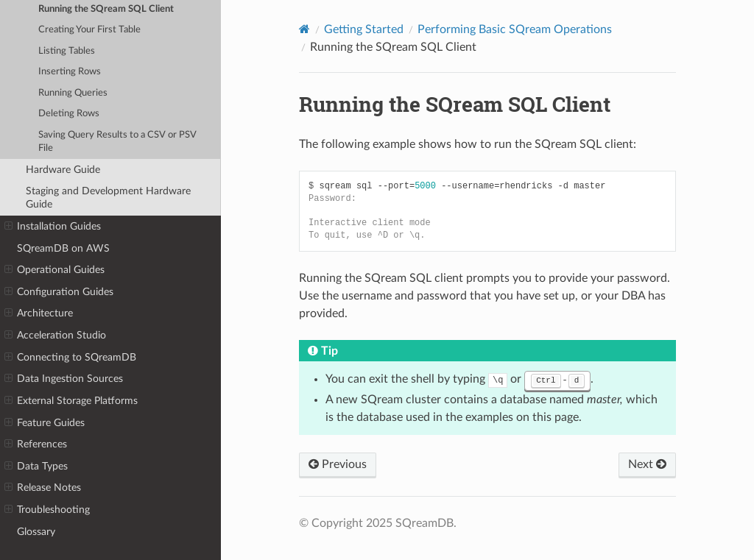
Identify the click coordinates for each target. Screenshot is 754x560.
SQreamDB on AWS (63, 248)
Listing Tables (67, 51)
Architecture (39, 313)
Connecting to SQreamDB (70, 358)
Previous (338, 464)
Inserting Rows (70, 72)
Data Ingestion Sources (64, 379)
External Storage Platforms (71, 401)
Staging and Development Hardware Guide (108, 198)
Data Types (36, 467)
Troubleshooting (47, 510)
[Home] (304, 29)
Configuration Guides (59, 292)
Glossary (36, 532)
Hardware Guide (63, 170)
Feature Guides (45, 423)
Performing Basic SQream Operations (515, 29)
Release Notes (43, 488)
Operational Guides (54, 270)
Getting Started (364, 29)
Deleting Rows (69, 114)
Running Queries (73, 93)
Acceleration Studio (55, 336)
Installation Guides (53, 227)
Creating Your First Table (89, 30)
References (36, 444)
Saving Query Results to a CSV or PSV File (117, 142)
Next (647, 464)
